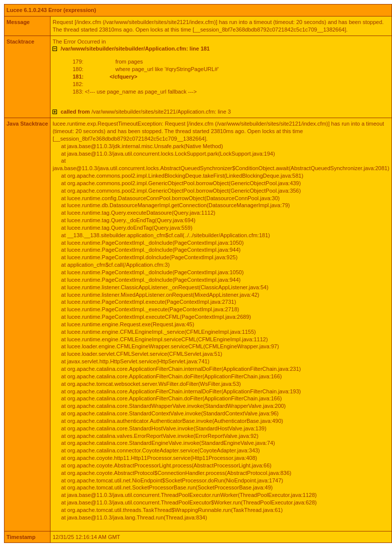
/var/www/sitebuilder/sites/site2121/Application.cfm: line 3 (146, 112)
